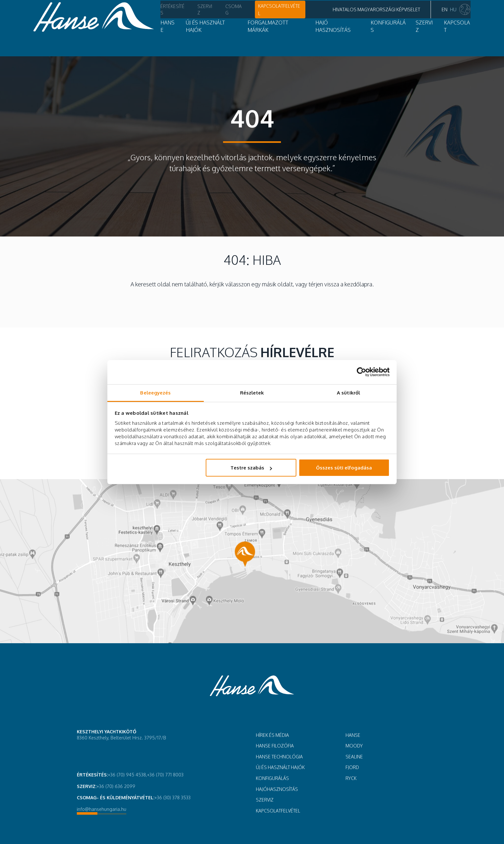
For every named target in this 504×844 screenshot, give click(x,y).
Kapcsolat (425, 40)
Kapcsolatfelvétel (229, 18)
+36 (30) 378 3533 (172, 798)
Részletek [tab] (252, 393)
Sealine (354, 757)
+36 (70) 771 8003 (165, 775)
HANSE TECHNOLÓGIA (279, 757)
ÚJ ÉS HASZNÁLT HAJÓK (280, 767)
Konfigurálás (351, 40)
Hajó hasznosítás (298, 40)
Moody (354, 746)
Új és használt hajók (163, 40)
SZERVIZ (390, 40)
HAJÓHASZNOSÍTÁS (277, 789)
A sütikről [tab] (348, 393)
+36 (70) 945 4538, (127, 775)
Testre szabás (251, 468)
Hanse (117, 40)
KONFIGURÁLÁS (272, 778)
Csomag (183, 18)
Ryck (351, 778)
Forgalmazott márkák (232, 40)
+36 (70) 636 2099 (116, 786)
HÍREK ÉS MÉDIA (272, 735)
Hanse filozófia (275, 746)
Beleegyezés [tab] (155, 393)
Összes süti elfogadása (344, 468)
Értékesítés (122, 18)
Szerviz (154, 18)
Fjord (352, 767)
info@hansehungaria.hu (102, 809)
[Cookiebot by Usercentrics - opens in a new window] (361, 372)
